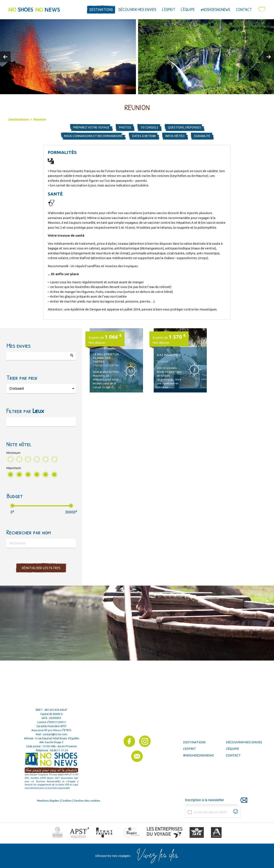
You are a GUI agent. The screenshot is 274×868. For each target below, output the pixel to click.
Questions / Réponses (184, 127)
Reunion (40, 119)
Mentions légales (48, 801)
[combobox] (41, 356)
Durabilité (202, 136)
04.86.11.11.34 (59, 750)
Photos (125, 127)
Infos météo (175, 136)
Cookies (66, 801)
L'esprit (169, 9)
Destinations (101, 9)
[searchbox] (11, 355)
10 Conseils (149, 127)
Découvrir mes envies (137, 9)
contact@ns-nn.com (55, 734)
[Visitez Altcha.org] (236, 813)
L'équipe (188, 9)
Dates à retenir (144, 136)
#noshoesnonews (215, 9)
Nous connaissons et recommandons (93, 136)
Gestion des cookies (87, 801)
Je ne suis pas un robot (210, 812)
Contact (244, 9)
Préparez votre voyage (91, 127)
